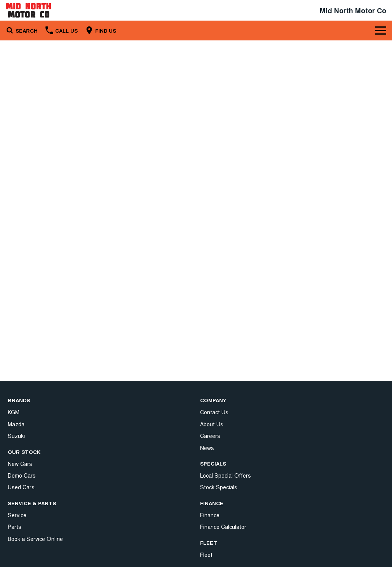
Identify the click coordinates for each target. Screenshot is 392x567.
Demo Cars (22, 475)
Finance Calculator (223, 464)
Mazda (16, 424)
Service (17, 515)
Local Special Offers (226, 412)
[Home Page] (28, 10)
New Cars (20, 464)
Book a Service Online (35, 539)
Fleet (206, 491)
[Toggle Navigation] (381, 30)
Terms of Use (217, 531)
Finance (210, 452)
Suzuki (16, 436)
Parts (15, 527)
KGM (14, 412)
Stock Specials (219, 424)
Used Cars (21, 487)
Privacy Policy (217, 519)
